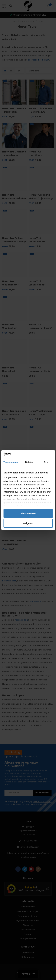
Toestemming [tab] (11, 462)
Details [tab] (29, 462)
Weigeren (28, 523)
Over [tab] (46, 462)
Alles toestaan (28, 513)
